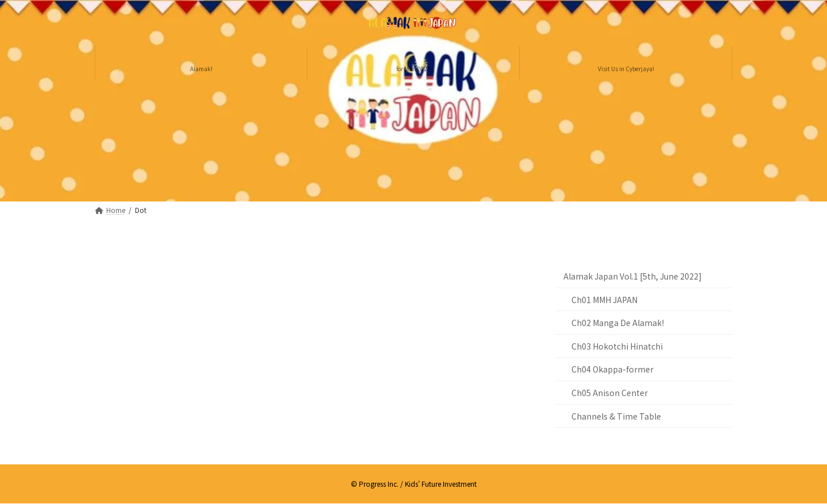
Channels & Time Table (616, 416)
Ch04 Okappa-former (612, 369)
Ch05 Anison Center (610, 393)
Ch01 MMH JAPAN (604, 300)
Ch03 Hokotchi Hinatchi (617, 346)
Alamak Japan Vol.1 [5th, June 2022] (633, 276)
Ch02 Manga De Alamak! (618, 323)
